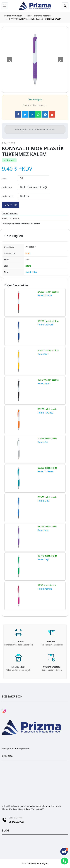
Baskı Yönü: (7, 196)
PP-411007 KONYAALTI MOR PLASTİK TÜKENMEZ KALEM (35, 19)
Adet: (4, 178)
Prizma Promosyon (13, 16)
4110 (28, 253)
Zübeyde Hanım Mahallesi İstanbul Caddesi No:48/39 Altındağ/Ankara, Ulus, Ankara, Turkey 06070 (31, 808)
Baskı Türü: (7, 187)
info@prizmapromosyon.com (16, 748)
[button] (10, 60)
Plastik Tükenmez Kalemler (39, 16)
